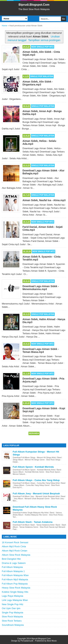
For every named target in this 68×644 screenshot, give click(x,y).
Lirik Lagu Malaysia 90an (15, 600)
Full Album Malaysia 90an (15, 575)
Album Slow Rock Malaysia (16, 555)
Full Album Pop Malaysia (15, 584)
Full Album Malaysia (12, 567)
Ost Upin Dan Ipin (11, 608)
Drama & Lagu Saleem (14, 563)
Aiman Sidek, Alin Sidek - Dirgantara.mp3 (38, 83)
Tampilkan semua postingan (44, 40)
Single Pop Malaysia (42, 76)
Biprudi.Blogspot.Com (34, 5)
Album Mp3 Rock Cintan (15, 551)
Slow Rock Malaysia (12, 617)
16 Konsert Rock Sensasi (15, 542)
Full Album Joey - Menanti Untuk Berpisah (36, 493)
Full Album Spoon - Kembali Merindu (33, 467)
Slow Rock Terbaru (12, 621)
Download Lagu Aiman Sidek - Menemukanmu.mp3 (41, 288)
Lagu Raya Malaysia (13, 596)
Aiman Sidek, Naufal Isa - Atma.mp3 (44, 200)
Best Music (52, 641)
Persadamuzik (27, 641)
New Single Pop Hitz (43, 47)
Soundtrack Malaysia (13, 625)
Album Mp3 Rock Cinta (14, 546)
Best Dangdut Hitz (11, 559)
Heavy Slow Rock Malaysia (16, 588)
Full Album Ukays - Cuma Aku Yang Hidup (36, 480)
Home (4, 26)
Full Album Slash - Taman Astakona (33, 522)
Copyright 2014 (24, 639)
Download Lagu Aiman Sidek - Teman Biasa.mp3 (41, 350)
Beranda (34, 433)
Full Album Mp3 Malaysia (15, 579)
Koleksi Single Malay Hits (15, 592)
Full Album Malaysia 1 (13, 571)
